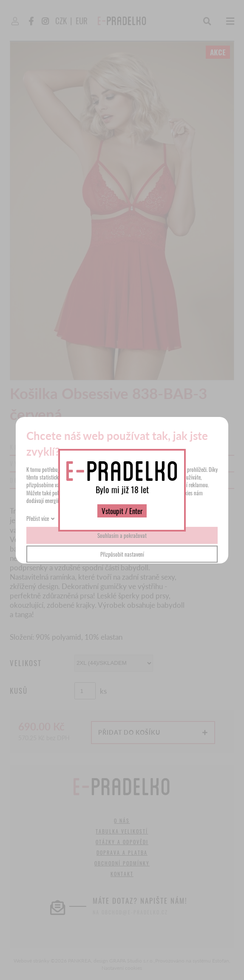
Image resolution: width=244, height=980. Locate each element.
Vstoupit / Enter (122, 511)
